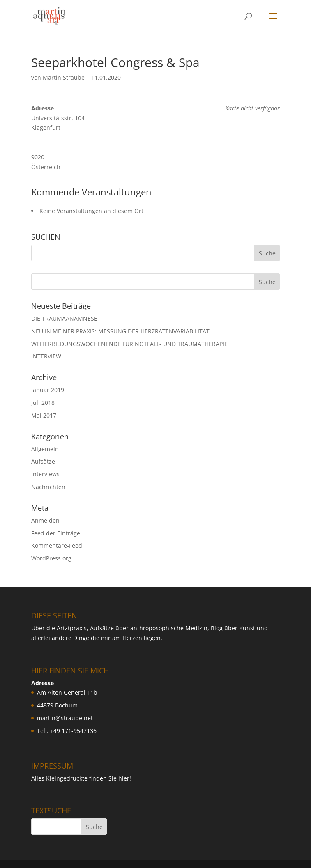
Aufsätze (43, 461)
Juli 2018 (43, 403)
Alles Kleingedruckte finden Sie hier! (81, 778)
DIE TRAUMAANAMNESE (64, 318)
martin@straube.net (65, 718)
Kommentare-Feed (57, 545)
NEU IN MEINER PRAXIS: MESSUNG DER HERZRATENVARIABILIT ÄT (120, 331)
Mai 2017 (44, 415)
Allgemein (45, 449)
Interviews (45, 474)
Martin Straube (64, 77)
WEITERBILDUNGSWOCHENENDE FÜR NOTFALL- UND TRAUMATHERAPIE (129, 344)
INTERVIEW (46, 356)
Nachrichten (48, 487)
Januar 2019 (48, 390)
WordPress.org (51, 558)
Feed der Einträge (56, 533)
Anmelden (45, 520)
